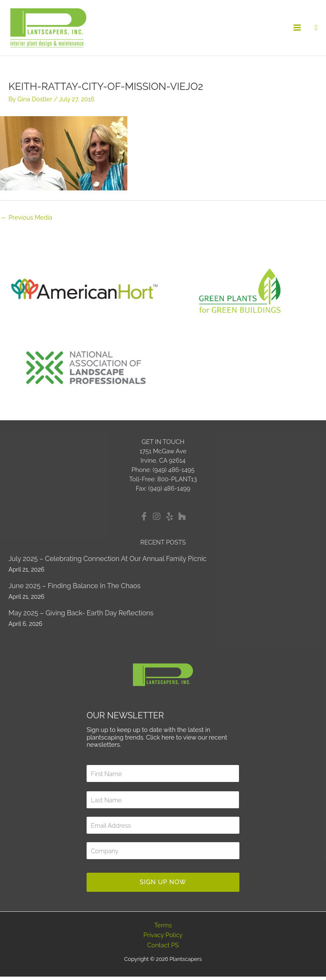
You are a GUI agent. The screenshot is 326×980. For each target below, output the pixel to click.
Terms (163, 928)
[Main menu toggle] (298, 30)
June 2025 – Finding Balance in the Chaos (74, 589)
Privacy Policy (163, 938)
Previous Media (27, 221)
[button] (316, 29)
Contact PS (163, 948)
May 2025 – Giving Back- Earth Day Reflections (81, 616)
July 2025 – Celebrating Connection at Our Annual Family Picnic (107, 562)
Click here (160, 741)
